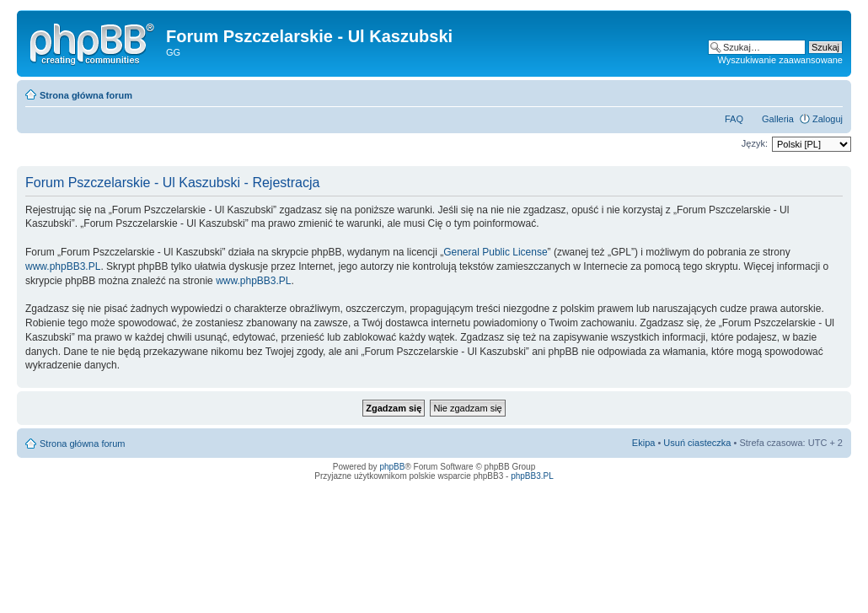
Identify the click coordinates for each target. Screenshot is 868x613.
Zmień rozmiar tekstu (830, 92)
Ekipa (644, 443)
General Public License (495, 252)
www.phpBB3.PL (63, 266)
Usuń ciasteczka (697, 443)
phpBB (392, 467)
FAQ (734, 119)
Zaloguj (828, 119)
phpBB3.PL (532, 476)
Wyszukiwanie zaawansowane (780, 60)
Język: (755, 143)
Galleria (778, 119)
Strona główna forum (86, 95)
